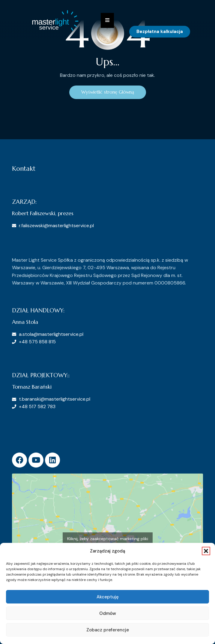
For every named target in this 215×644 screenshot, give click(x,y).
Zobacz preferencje (108, 630)
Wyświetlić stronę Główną (108, 92)
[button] (206, 551)
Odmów (108, 613)
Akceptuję (108, 597)
